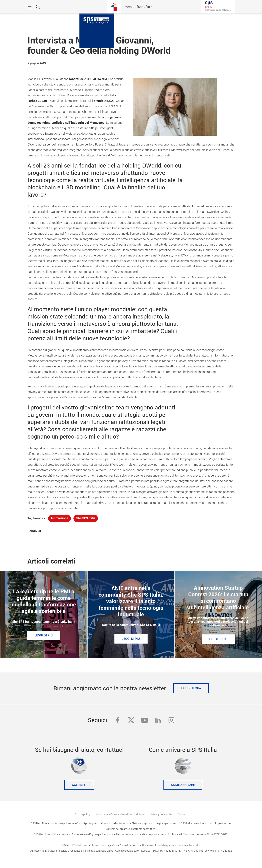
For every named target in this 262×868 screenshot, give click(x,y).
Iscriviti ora (191, 688)
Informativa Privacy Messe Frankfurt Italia (120, 814)
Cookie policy (83, 814)
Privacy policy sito (161, 814)
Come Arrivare (183, 785)
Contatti (79, 785)
